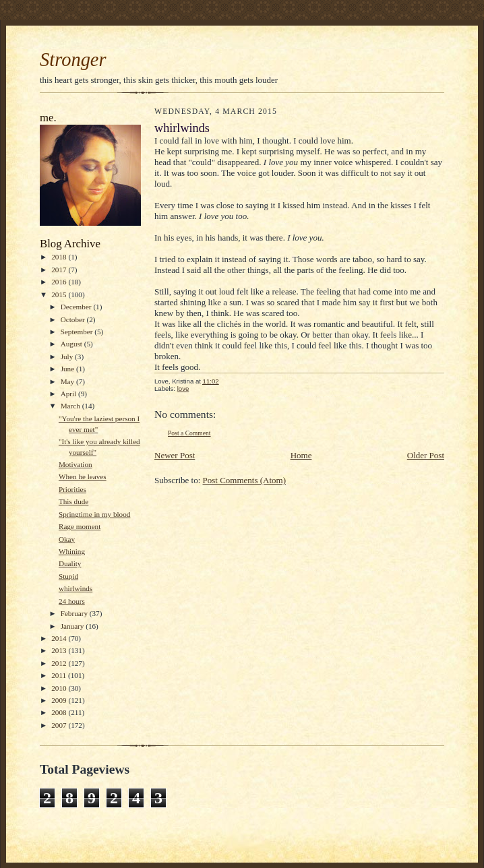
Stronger (73, 60)
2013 (60, 650)
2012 (60, 663)
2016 (60, 282)
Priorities (72, 489)
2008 (60, 712)
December (77, 307)
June (68, 369)
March (71, 406)
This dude (73, 501)
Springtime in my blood (94, 514)
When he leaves (83, 476)
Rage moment (80, 526)
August (72, 344)
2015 (60, 294)
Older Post (426, 455)
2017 (60, 270)
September (78, 332)
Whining (72, 551)
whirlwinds (75, 588)
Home (301, 455)
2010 (60, 688)
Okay (67, 539)
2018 (60, 257)
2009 (60, 700)
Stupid (68, 576)
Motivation (75, 464)
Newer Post (175, 455)
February (75, 613)
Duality (70, 563)
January (73, 626)
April (69, 394)
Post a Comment (189, 433)
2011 (60, 675)
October (74, 319)
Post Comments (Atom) (245, 480)
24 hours (72, 601)
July (68, 356)
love (183, 389)
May (68, 381)
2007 (60, 725)
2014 (60, 638)
